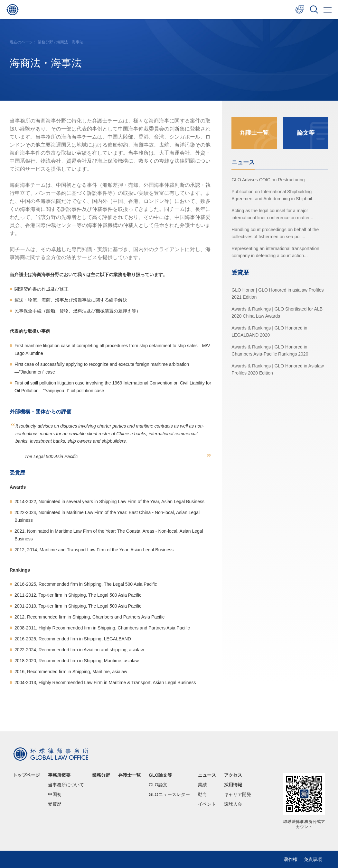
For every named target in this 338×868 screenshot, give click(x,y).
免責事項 (313, 859)
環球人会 (233, 804)
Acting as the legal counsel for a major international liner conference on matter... (272, 214)
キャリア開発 (238, 794)
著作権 (291, 859)
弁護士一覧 (254, 133)
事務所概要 (59, 775)
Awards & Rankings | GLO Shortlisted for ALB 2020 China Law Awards (277, 312)
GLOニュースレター (169, 794)
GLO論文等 (160, 775)
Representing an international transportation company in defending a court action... (275, 252)
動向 (202, 794)
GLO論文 (158, 785)
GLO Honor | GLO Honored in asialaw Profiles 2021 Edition (277, 294)
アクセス (233, 775)
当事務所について (66, 785)
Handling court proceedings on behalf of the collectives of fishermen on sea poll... (275, 233)
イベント (207, 804)
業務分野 (45, 42)
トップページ (26, 775)
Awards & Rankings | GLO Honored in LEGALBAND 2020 (269, 331)
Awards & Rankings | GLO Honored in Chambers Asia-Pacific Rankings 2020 (270, 350)
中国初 (55, 794)
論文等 (306, 133)
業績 (202, 785)
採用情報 (233, 785)
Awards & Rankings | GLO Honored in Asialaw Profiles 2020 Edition (278, 369)
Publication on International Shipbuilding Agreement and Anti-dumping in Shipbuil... (274, 195)
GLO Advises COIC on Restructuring (268, 180)
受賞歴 (55, 804)
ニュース (207, 775)
